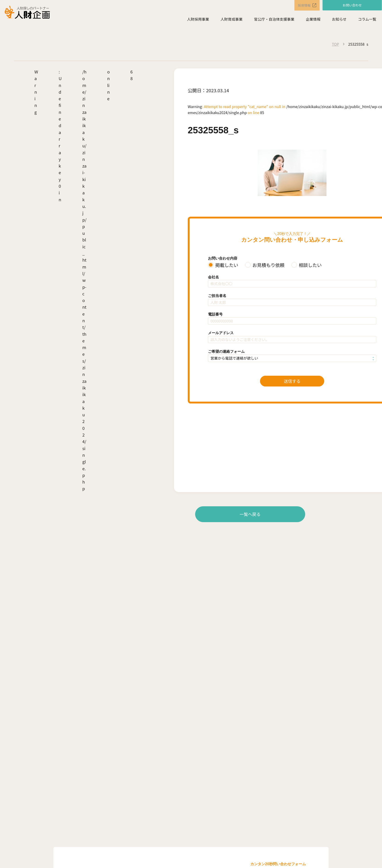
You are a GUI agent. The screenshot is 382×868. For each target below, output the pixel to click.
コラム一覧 (367, 20)
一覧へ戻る (250, 514)
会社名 (213, 277)
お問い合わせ (352, 5)
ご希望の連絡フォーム (226, 351)
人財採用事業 (198, 20)
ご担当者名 (217, 296)
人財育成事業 (232, 20)
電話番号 (215, 314)
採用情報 (301, 6)
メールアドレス (221, 333)
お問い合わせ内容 (223, 258)
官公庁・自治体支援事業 (274, 20)
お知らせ (339, 20)
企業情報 (313, 20)
